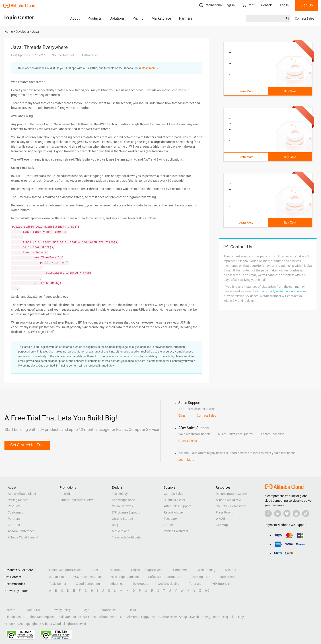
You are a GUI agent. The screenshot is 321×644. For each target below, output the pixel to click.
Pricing (138, 18)
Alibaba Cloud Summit (23, 537)
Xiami (216, 617)
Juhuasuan (73, 617)
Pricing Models (18, 500)
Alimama (133, 617)
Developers (140, 584)
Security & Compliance (231, 506)
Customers (15, 512)
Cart (248, 5)
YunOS (156, 617)
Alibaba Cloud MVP (229, 500)
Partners (186, 18)
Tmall (60, 617)
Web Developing (169, 584)
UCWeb (194, 617)
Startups (14, 525)
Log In (284, 5)
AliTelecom (170, 617)
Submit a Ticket (174, 500)
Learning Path (200, 577)
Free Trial (66, 494)
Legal (86, 610)
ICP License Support (126, 512)
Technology (120, 494)
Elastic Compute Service (66, 570)
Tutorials (195, 584)
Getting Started (122, 519)
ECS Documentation (87, 577)
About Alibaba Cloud (22, 494)
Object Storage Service (147, 570)
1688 (122, 617)
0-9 (207, 591)
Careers (10, 610)
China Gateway (122, 506)
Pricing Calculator (176, 531)
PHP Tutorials (220, 584)
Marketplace (161, 18)
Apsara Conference (21, 531)
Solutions (117, 18)
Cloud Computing (88, 584)
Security (230, 570)
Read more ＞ (151, 68)
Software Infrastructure (165, 577)
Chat (182, 416)
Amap (183, 617)
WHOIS (221, 519)
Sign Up (307, 5)
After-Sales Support (177, 506)
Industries (116, 584)
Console (267, 5)
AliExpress (90, 617)
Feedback (171, 519)
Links (132, 610)
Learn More (246, 91)
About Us (33, 610)
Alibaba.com (108, 617)
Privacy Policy (61, 610)
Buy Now (290, 91)
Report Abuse (173, 512)
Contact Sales (305, 18)
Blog (115, 525)
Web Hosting (207, 570)
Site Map (222, 525)
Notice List (109, 610)
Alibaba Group (14, 617)
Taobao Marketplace (40, 617)
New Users (227, 577)
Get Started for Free (27, 445)
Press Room (224, 512)
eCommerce (180, 570)
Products (95, 18)
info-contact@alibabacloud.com (279, 291)
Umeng (206, 617)
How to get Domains (125, 577)
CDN (95, 570)
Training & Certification (128, 537)
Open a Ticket (188, 441)
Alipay (240, 617)
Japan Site (56, 577)
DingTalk (228, 617)
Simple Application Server (77, 500)
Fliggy (145, 617)
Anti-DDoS (114, 570)
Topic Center (58, 584)
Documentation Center (231, 494)
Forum (168, 525)
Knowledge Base (123, 500)
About (75, 18)
